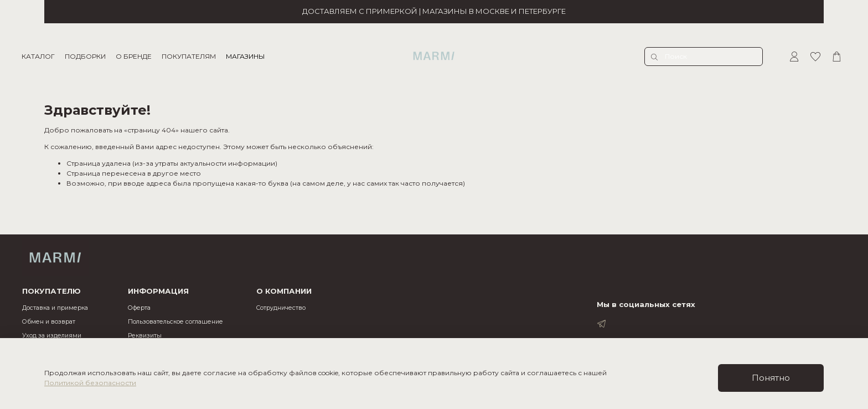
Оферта (139, 308)
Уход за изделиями (52, 336)
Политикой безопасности (90, 383)
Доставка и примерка (55, 308)
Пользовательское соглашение (175, 322)
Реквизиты (145, 336)
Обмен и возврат (49, 322)
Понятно (771, 378)
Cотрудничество (281, 308)
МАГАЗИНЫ (246, 56)
